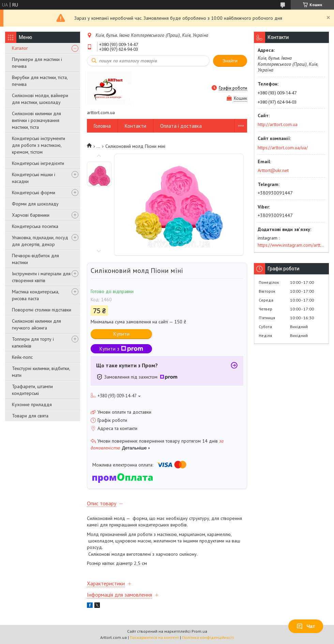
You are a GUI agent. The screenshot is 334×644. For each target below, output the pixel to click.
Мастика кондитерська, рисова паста (35, 295)
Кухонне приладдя (32, 404)
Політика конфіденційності (208, 637)
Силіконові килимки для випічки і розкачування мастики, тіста (36, 120)
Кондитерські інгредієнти (38, 163)
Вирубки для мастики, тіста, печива (40, 81)
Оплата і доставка (181, 126)
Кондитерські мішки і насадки (34, 178)
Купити (122, 334)
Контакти (135, 126)
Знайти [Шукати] (230, 61)
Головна (102, 126)
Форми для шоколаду (35, 204)
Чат (306, 626)
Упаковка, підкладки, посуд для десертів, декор (40, 241)
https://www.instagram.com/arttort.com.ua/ (291, 245)
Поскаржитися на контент (154, 637)
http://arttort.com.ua (278, 124)
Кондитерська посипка (35, 226)
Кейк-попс (22, 357)
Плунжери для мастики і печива (37, 63)
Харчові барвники (31, 215)
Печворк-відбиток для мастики (35, 259)
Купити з (121, 349)
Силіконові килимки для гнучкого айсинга (36, 324)
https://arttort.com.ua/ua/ (283, 148)
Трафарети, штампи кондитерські (32, 390)
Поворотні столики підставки (42, 310)
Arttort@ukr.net (273, 170)
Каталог (20, 48)
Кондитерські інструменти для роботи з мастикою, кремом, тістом (39, 145)
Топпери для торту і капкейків (33, 342)
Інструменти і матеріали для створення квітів (41, 277)
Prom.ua (199, 631)
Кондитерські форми (34, 193)
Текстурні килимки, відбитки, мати (41, 372)
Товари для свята (30, 416)
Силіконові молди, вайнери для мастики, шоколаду (40, 99)
